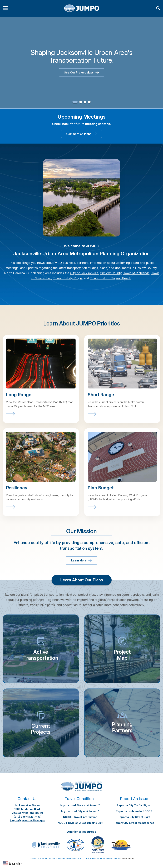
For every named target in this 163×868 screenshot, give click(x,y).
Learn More (81, 560)
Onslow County (111, 273)
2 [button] (81, 102)
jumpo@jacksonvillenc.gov (28, 820)
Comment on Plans (81, 134)
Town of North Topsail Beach (110, 278)
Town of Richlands (136, 273)
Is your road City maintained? (80, 811)
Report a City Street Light (134, 817)
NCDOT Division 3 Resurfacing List (80, 823)
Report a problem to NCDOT (134, 811)
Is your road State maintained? (80, 805)
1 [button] (75, 102)
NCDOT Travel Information (80, 817)
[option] (81, 62)
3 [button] (85, 102)
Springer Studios (127, 858)
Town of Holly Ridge (67, 278)
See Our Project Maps (82, 72)
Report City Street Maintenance (134, 823)
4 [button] (89, 102)
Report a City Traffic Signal (134, 805)
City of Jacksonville (84, 273)
